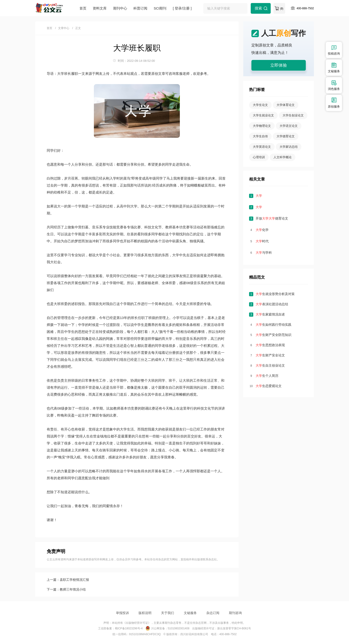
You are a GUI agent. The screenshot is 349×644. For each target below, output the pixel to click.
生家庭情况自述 (270, 314)
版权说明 (145, 613)
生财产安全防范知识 (273, 335)
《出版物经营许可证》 (137, 623)
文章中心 (64, 28)
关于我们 (168, 613)
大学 (134, 206)
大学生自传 (260, 136)
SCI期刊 (160, 8)
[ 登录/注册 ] (182, 8)
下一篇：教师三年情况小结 (66, 589)
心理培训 (259, 157)
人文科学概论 (283, 157)
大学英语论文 (262, 147)
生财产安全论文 (270, 355)
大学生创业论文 (293, 115)
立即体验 (279, 65)
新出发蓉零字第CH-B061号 (234, 628)
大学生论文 (260, 105)
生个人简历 (267, 376)
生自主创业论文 (270, 365)
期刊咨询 (235, 613)
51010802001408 (179, 628)
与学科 (264, 253)
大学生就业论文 (263, 115)
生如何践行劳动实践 (273, 325)
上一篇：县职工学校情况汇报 (68, 580)
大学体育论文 (286, 105)
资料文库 (100, 8)
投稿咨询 (334, 50)
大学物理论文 (262, 126)
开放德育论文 (272, 218)
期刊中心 (120, 8)
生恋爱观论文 (269, 386)
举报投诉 (122, 613)
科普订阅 (140, 8)
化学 (262, 230)
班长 (134, 318)
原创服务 (334, 103)
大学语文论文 (289, 126)
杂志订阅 (213, 613)
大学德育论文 (286, 136)
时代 (262, 241)
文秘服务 (190, 613)
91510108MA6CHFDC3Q (145, 634)
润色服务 (334, 85)
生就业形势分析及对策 (275, 294)
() (282, 9)
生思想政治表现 (270, 345)
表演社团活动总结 (272, 304)
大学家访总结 (289, 147)
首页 (83, 8)
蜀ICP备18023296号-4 (129, 628)
